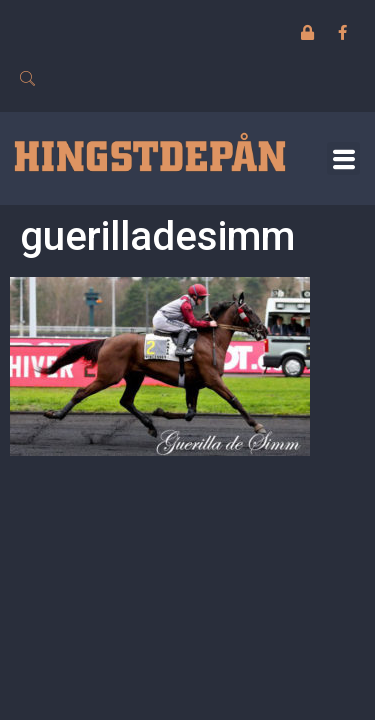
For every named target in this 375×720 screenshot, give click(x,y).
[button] (343, 158)
